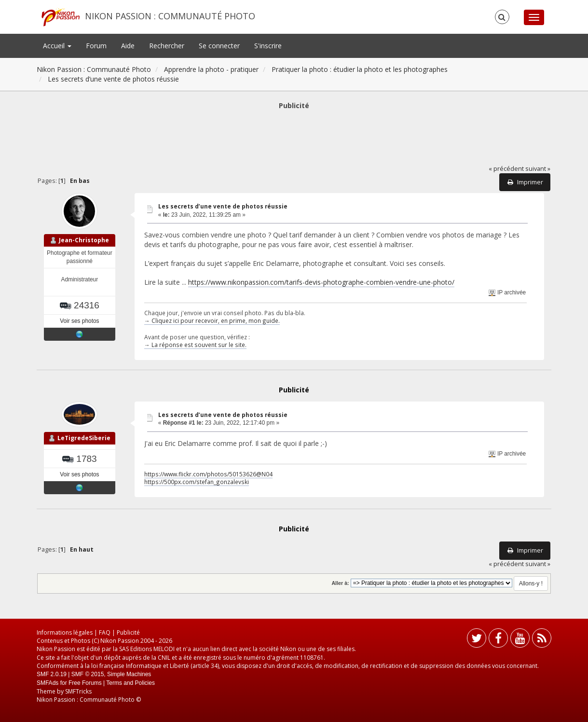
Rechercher (167, 46)
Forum (96, 46)
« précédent (506, 169)
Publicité (128, 632)
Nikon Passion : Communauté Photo (170, 16)
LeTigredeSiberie (84, 438)
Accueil (57, 46)
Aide (128, 46)
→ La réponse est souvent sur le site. (195, 345)
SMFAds (48, 683)
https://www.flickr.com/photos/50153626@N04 (208, 474)
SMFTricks (78, 691)
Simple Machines (129, 674)
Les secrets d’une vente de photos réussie (223, 206)
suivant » (538, 169)
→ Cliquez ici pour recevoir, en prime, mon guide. (212, 320)
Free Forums (85, 683)
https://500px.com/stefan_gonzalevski (197, 482)
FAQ (105, 632)
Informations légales (65, 632)
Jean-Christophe (84, 240)
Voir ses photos (79, 321)
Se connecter (219, 46)
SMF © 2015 (88, 674)
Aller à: (340, 583)
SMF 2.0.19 (52, 674)
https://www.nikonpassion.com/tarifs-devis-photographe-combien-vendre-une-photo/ (321, 282)
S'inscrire (268, 46)
